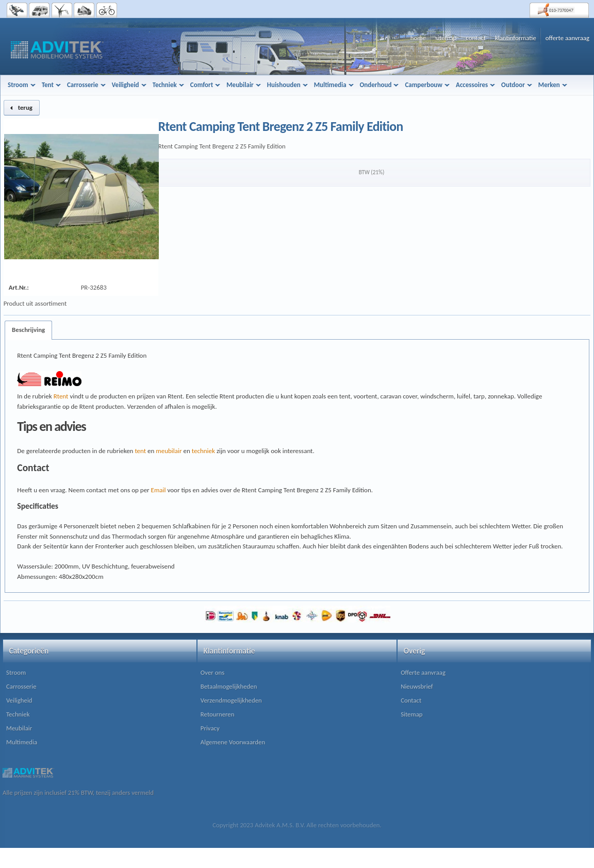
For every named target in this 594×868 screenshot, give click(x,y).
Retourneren (218, 714)
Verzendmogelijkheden (231, 700)
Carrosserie (21, 686)
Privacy (210, 728)
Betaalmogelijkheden (229, 686)
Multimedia (22, 742)
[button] (22, 108)
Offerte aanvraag (423, 672)
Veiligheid (19, 700)
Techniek (18, 714)
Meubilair (19, 728)
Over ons (212, 672)
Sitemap (411, 714)
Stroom (16, 672)
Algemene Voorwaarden (233, 742)
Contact (411, 700)
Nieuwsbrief (417, 686)
